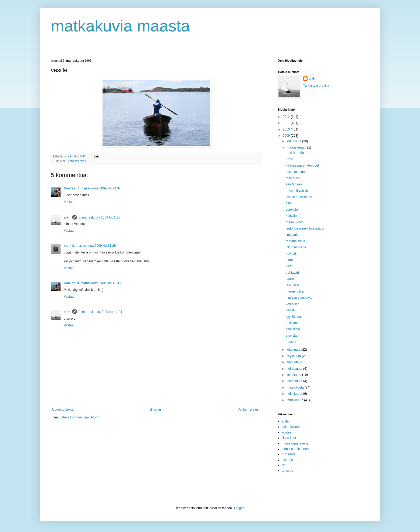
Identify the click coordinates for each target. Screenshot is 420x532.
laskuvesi (292, 285)
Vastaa (69, 202)
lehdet (290, 260)
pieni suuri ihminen (295, 449)
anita (285, 421)
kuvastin (292, 254)
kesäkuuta (294, 375)
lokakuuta (294, 350)
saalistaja (292, 336)
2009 (287, 136)
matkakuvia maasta (120, 26)
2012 (287, 117)
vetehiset (292, 304)
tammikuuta (295, 400)
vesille (290, 310)
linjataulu (292, 235)
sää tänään (294, 184)
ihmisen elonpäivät (299, 298)
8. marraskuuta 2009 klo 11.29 (94, 246)
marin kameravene (295, 443)
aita (288, 203)
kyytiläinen (293, 317)
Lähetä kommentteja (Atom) (79, 417)
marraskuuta (296, 147)
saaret (290, 279)
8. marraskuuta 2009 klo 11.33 (99, 283)
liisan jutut (289, 438)
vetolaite (292, 210)
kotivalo (291, 216)
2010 (287, 129)
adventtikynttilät (297, 191)
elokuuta (293, 362)
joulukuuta (294, 141)
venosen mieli (77, 161)
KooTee (70, 188)
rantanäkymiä (295, 241)
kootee (287, 432)
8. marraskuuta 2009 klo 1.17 (99, 217)
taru (285, 465)
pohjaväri (292, 273)
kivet (289, 266)
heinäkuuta (295, 369)
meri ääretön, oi (297, 153)
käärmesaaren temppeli (303, 165)
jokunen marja (296, 247)
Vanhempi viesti (249, 410)
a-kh (67, 217)
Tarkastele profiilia (316, 86)
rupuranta (289, 454)
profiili (290, 159)
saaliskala (293, 329)
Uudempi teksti (63, 410)
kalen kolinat (291, 427)
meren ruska (295, 291)
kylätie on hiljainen (299, 197)
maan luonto (295, 222)
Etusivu (156, 410)
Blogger (238, 508)
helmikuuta (295, 394)
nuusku (291, 342)
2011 (287, 123)
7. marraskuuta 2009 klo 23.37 (99, 188)
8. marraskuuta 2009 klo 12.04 (100, 312)
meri (67, 246)
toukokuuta (295, 381)
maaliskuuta (296, 387)
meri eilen (293, 178)
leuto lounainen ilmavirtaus (305, 228)
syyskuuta (294, 356)
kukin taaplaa (295, 172)
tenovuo (287, 471)
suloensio (289, 460)
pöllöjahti (292, 323)
